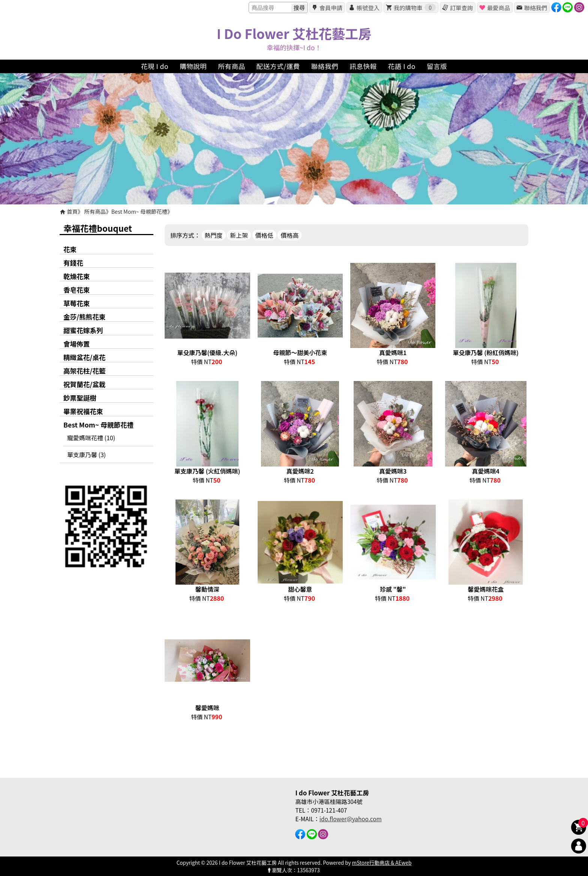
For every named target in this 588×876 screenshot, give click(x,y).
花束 (70, 249)
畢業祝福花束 (83, 411)
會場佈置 (76, 344)
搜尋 (299, 8)
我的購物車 (415, 7)
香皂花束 (76, 290)
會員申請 (331, 7)
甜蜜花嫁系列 (83, 330)
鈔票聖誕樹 (80, 398)
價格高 (289, 235)
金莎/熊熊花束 (84, 317)
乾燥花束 (76, 276)
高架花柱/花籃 (84, 371)
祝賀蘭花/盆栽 (84, 384)
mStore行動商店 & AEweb (382, 862)
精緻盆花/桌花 (84, 357)
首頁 (72, 211)
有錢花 (73, 263)
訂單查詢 (461, 7)
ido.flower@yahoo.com (351, 819)
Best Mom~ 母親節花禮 (139, 211)
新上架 (239, 235)
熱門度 (214, 235)
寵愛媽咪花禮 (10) (91, 438)
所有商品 (95, 211)
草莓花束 (76, 303)
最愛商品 (499, 7)
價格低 (264, 235)
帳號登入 (368, 7)
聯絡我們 (536, 7)
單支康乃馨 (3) (86, 454)
